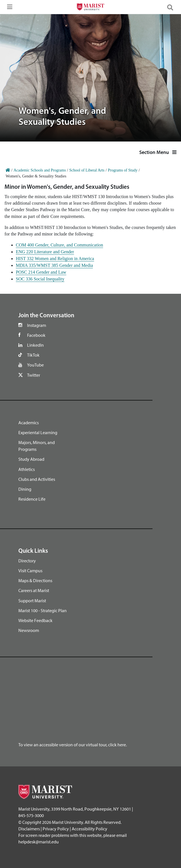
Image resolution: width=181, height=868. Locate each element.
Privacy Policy (56, 829)
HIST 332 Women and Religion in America (55, 259)
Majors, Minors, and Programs (37, 446)
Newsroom (29, 630)
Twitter (34, 375)
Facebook (36, 335)
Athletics (27, 469)
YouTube (35, 365)
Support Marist (32, 601)
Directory (27, 561)
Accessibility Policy (90, 829)
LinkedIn (35, 345)
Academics (29, 423)
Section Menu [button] (158, 152)
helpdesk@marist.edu (39, 842)
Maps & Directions (35, 580)
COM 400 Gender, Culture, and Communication (59, 245)
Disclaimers (29, 829)
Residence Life (32, 499)
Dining (25, 489)
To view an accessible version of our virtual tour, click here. (73, 745)
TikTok (33, 355)
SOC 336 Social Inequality (40, 279)
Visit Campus (30, 571)
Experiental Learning (38, 432)
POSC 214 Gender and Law (41, 272)
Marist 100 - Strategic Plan (42, 610)
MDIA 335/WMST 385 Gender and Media (54, 265)
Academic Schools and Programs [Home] (40, 170)
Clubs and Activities (37, 479)
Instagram (37, 325)
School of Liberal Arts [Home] (87, 170)
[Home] (8, 170)
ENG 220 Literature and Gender (45, 252)
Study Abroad (31, 459)
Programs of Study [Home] (123, 170)
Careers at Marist (34, 590)
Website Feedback (35, 620)
